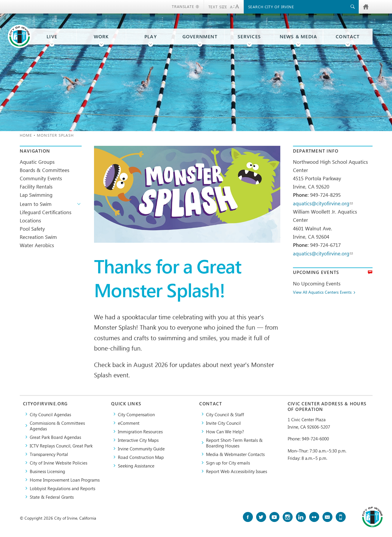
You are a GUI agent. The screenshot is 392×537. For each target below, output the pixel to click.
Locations (30, 220)
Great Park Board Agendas (55, 437)
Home (26, 135)
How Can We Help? (225, 431)
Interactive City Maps (138, 440)
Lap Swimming (36, 195)
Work (101, 37)
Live (52, 37)
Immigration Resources (140, 431)
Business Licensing (47, 471)
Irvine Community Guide (141, 448)
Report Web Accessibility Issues (237, 471)
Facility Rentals (36, 186)
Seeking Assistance (136, 466)
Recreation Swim (38, 237)
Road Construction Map (141, 457)
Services (249, 37)
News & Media (299, 37)
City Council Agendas (50, 414)
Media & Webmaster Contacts (235, 454)
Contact (348, 37)
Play (151, 37)
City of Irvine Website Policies (59, 463)
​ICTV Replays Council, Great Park (61, 446)
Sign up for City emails (228, 463)
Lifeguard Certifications (46, 212)
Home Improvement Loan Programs (65, 480)
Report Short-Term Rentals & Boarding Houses (234, 443)
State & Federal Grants (52, 497)
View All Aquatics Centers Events (322, 292)
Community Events (41, 178)
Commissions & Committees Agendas (57, 426)
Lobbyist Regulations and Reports (62, 488)
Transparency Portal (49, 454)
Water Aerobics (37, 245)
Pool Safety (32, 229)
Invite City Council (223, 423)
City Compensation (136, 414)
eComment (129, 423)
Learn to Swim (36, 204)
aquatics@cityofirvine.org (323, 203)
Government (200, 37)
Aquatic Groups (37, 162)
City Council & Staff (225, 414)
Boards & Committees (45, 170)
